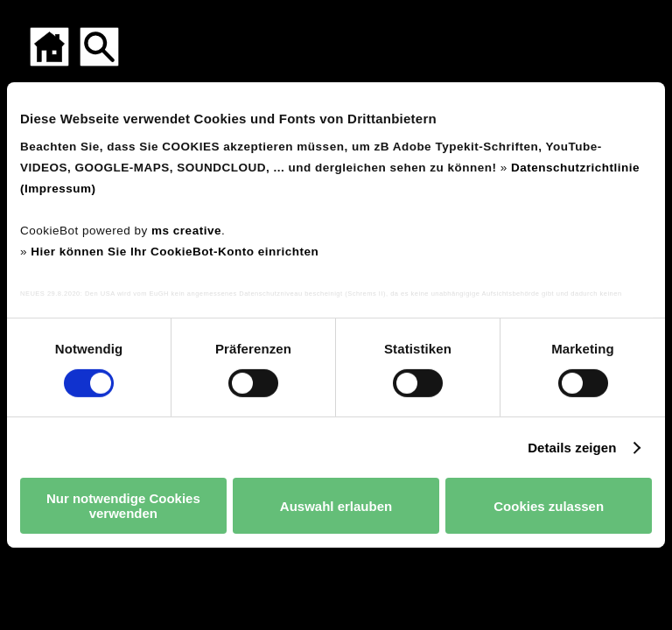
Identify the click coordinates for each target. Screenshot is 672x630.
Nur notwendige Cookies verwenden (123, 506)
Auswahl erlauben (336, 506)
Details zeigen (572, 448)
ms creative (186, 230)
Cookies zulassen (549, 506)
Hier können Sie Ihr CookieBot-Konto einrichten (175, 251)
